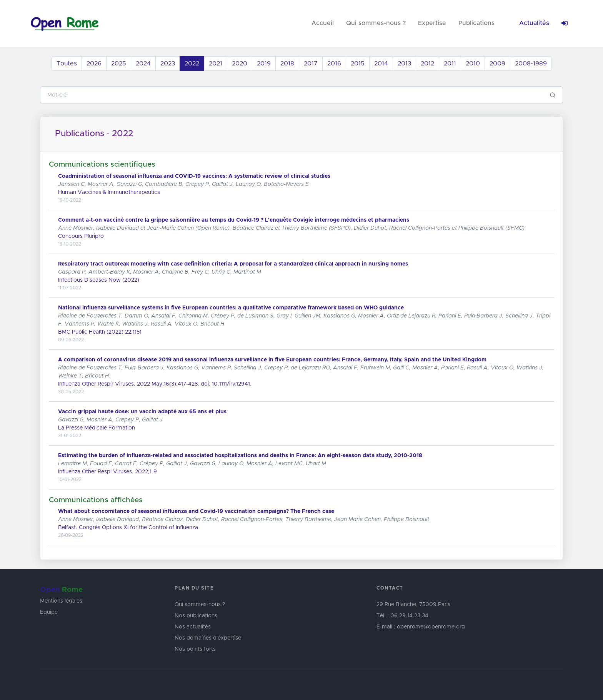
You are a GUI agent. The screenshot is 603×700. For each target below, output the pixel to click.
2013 (404, 63)
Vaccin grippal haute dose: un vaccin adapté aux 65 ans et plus (142, 412)
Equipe (49, 612)
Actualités (534, 23)
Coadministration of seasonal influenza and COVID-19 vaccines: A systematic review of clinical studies (194, 176)
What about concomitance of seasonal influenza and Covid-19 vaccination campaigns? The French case (196, 511)
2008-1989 (531, 63)
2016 (334, 63)
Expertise (432, 23)
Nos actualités (193, 627)
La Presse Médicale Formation (97, 428)
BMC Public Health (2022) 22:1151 (100, 332)
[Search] (292, 95)
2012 (427, 63)
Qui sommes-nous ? (376, 23)
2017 (311, 63)
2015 (358, 63)
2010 (473, 63)
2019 (264, 63)
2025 (119, 63)
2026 (94, 63)
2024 (143, 63)
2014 (381, 63)
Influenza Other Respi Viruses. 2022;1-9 (107, 472)
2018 (287, 63)
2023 (168, 63)
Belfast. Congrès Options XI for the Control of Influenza (128, 528)
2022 (192, 63)
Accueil (323, 23)
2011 (450, 63)
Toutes (67, 63)
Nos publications (196, 616)
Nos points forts (195, 649)
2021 (216, 63)
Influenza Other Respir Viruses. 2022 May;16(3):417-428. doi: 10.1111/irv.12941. (155, 384)
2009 (497, 63)
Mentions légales (61, 601)
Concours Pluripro (81, 236)
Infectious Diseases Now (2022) (99, 280)
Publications (476, 23)
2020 (240, 63)
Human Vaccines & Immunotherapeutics (109, 192)
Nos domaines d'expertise (208, 638)
